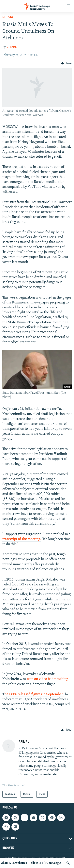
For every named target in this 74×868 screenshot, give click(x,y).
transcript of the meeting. (22, 539)
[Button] (66, 63)
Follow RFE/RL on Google (45, 863)
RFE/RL (12, 47)
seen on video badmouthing (47, 679)
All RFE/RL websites (14, 863)
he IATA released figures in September (34, 694)
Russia (8, 17)
